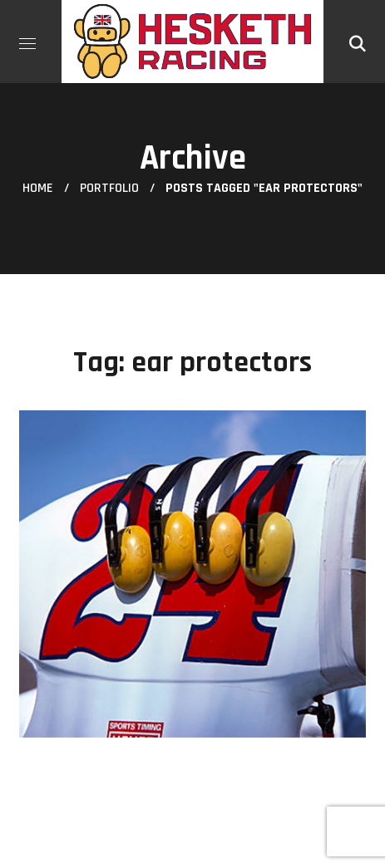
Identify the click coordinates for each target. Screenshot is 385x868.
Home (38, 188)
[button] (358, 42)
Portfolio (109, 188)
